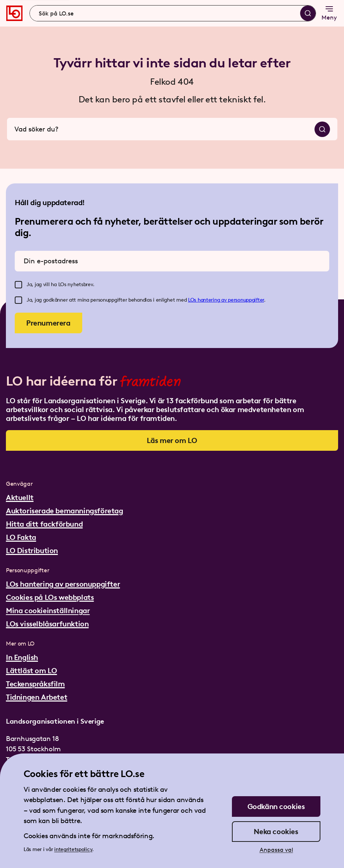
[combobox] (173, 13)
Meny (329, 13)
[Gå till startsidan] (14, 13)
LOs (193, 300)
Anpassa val (276, 850)
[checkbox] (18, 285)
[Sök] (308, 13)
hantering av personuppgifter (231, 300)
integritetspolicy (73, 849)
